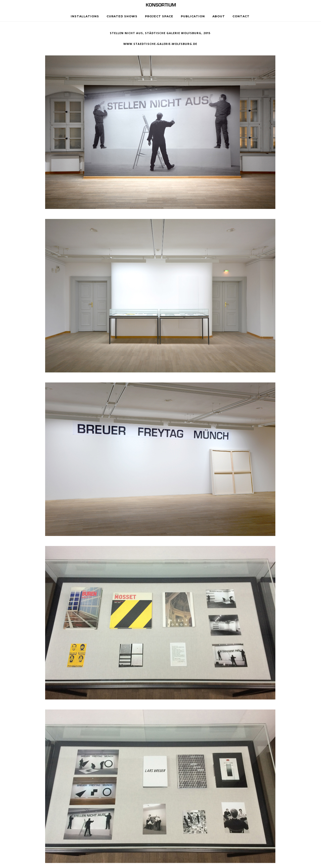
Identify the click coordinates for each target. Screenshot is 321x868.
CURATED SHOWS (122, 16)
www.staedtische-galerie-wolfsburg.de (160, 44)
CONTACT (241, 16)
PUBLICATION (193, 16)
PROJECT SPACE (159, 16)
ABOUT (219, 16)
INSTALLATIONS (85, 16)
